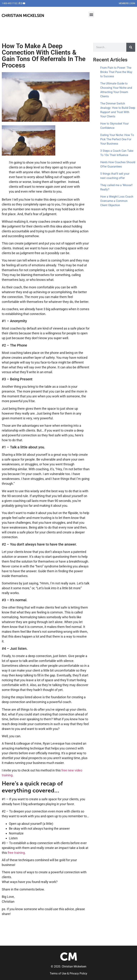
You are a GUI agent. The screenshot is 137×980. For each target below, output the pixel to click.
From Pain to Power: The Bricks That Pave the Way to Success (116, 72)
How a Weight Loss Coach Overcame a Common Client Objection (117, 201)
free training (16, 853)
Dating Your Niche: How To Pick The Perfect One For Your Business (117, 139)
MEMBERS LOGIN (127, 3)
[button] (91, 14)
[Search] (131, 47)
